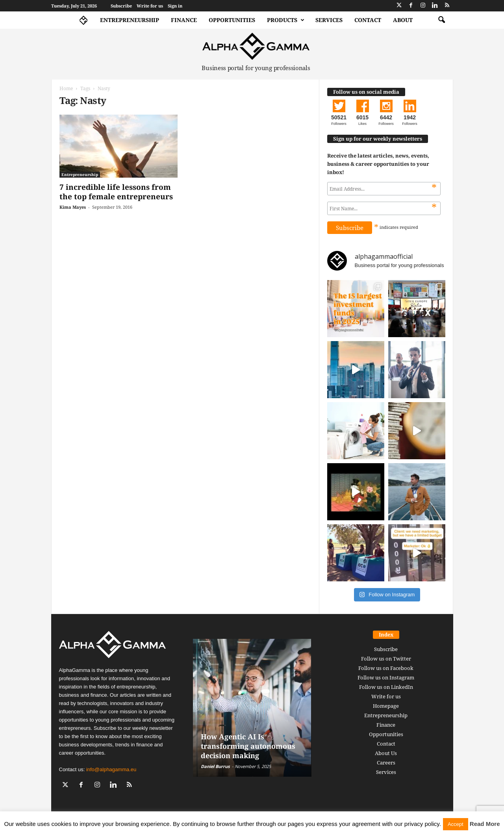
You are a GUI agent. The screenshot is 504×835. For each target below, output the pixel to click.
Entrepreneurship (130, 20)
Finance (184, 20)
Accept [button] (456, 824)
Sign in (175, 6)
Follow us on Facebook (386, 668)
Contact (368, 20)
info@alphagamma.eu (111, 769)
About (403, 20)
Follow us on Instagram (386, 677)
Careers (386, 763)
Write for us (150, 6)
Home (66, 88)
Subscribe (121, 6)
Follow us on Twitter (386, 659)
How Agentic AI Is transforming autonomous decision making (248, 746)
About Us (386, 753)
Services (329, 20)
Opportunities (232, 20)
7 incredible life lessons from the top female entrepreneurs (116, 192)
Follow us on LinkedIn (386, 687)
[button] (441, 20)
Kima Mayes (73, 207)
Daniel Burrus (215, 766)
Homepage (386, 706)
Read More (485, 824)
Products (286, 20)
